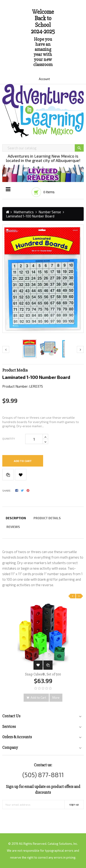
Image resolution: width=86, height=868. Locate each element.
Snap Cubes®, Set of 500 (43, 674)
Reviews (13, 527)
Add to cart (23, 461)
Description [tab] (16, 518)
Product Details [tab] (47, 518)
